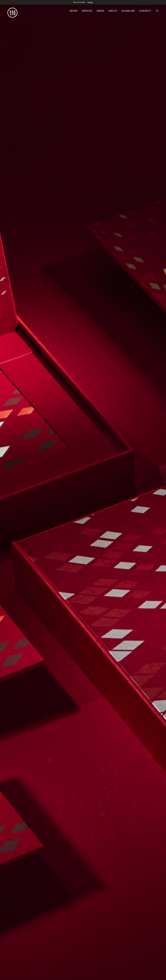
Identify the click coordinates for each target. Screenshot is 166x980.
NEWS (100, 10)
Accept (90, 2)
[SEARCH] (157, 10)
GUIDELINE (128, 10)
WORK (74, 10)
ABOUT (113, 10)
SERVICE (87, 10)
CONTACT (145, 10)
